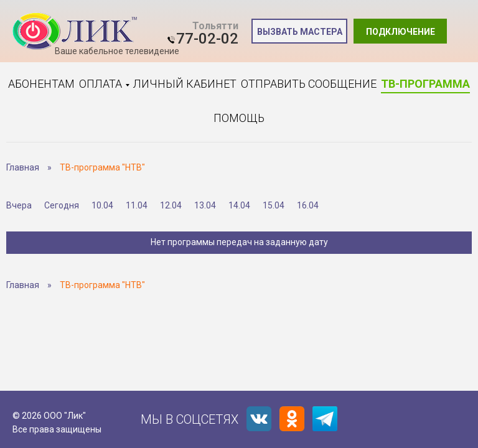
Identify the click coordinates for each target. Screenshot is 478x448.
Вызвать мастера (300, 32)
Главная (23, 167)
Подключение (401, 32)
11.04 (137, 205)
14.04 (239, 205)
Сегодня (62, 205)
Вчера (19, 205)
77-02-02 (207, 39)
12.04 (171, 205)
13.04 (205, 205)
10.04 (102, 205)
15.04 (274, 205)
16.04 (308, 205)
